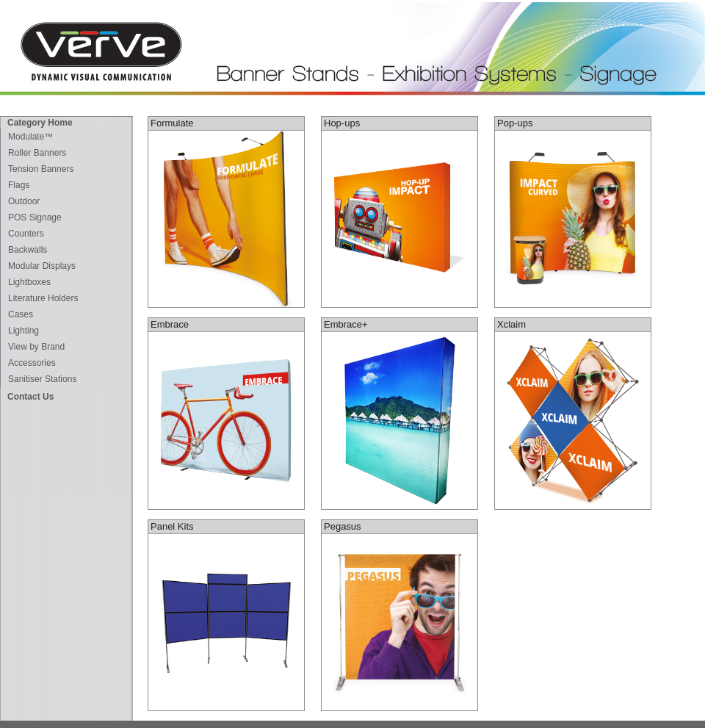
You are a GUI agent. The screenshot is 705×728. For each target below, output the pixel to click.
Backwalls (28, 250)
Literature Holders (43, 298)
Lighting (23, 331)
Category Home (40, 123)
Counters (26, 234)
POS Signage (35, 217)
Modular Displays (42, 266)
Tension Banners (41, 169)
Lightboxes (29, 282)
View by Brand (36, 347)
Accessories (32, 363)
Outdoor (24, 201)
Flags (19, 185)
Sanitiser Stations (42, 379)
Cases (21, 314)
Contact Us (30, 397)
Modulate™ (30, 137)
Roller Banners (37, 153)
